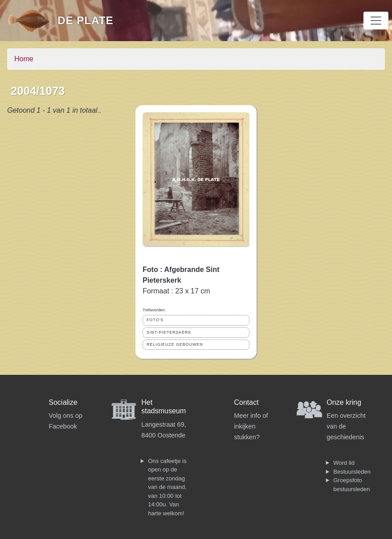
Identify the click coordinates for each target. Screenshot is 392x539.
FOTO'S (155, 320)
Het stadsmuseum (164, 407)
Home (24, 59)
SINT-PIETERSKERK (169, 332)
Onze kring (344, 402)
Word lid (344, 463)
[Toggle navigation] (376, 21)
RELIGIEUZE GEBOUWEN (175, 344)
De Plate (86, 20)
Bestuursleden (352, 472)
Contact (247, 402)
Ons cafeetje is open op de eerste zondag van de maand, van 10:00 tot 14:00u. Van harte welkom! (167, 487)
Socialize (63, 402)
